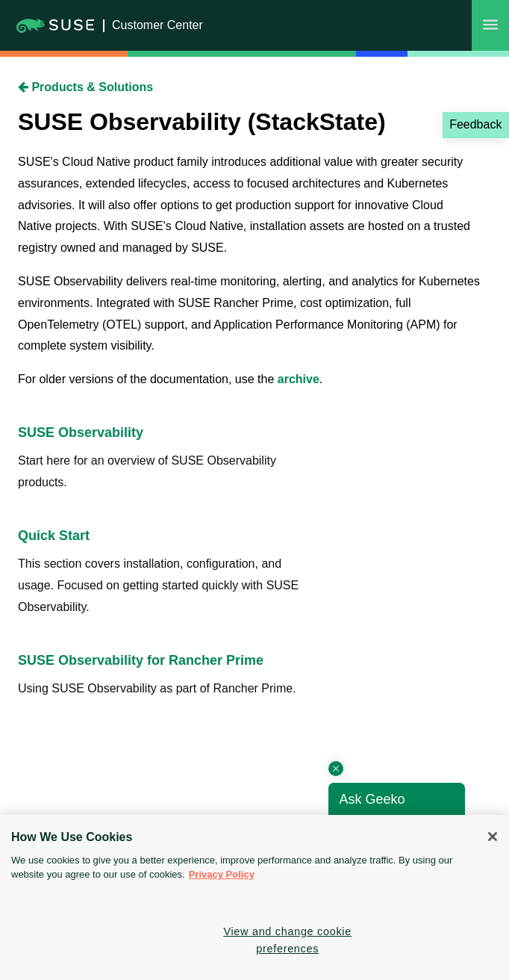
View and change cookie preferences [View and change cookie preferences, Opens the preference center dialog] (287, 940)
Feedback (475, 124)
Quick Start (54, 536)
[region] (254, 897)
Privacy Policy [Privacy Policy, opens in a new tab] (222, 874)
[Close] (493, 837)
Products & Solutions (85, 87)
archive (299, 379)
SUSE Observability (81, 432)
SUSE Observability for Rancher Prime (141, 660)
